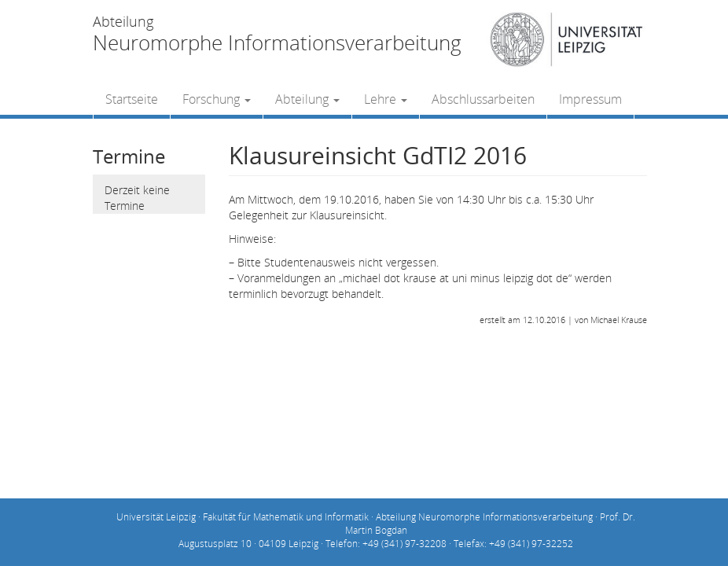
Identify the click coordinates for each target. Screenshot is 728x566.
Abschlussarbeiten (483, 99)
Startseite (132, 99)
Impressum (590, 99)
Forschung (217, 99)
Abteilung (307, 99)
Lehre (386, 99)
